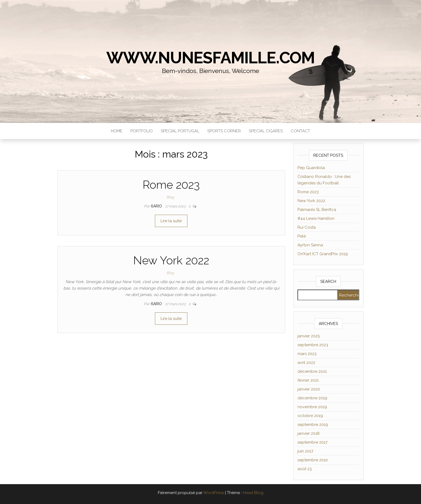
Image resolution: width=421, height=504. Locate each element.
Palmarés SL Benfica (317, 210)
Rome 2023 (171, 185)
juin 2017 (305, 451)
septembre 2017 (313, 442)
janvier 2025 (309, 336)
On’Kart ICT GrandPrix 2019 (323, 254)
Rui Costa (307, 227)
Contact (300, 131)
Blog (170, 197)
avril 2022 (306, 363)
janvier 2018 (309, 433)
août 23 (305, 469)
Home (117, 131)
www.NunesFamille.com (210, 58)
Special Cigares (266, 131)
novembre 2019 (312, 407)
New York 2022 (171, 260)
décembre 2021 (312, 371)
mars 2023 (307, 354)
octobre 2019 (310, 416)
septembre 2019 (313, 425)
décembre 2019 (312, 398)
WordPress (214, 493)
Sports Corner (224, 131)
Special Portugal (180, 131)
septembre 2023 (313, 345)
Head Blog (253, 493)
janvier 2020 (309, 389)
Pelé (302, 236)
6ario (157, 206)
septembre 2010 (313, 460)
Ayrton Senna (310, 245)
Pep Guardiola (311, 168)
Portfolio (142, 131)
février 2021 (308, 380)
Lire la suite (171, 221)
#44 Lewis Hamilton (316, 218)
